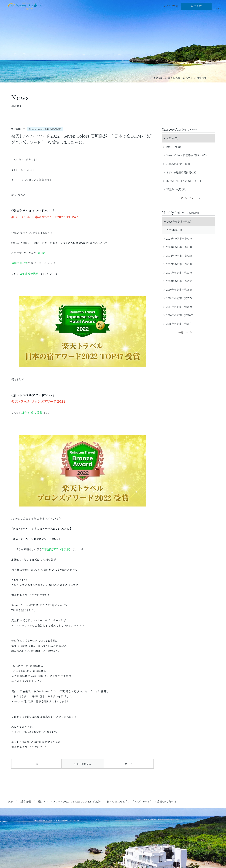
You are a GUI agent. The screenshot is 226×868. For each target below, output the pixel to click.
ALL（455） (171, 138)
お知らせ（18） (172, 147)
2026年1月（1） (174, 230)
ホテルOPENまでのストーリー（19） (184, 181)
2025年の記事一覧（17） (178, 238)
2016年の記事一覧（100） (178, 315)
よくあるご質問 (170, 6)
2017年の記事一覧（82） (178, 307)
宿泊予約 (196, 6)
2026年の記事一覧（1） (178, 222)
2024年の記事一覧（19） (178, 247)
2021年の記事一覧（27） (178, 273)
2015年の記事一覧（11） (178, 324)
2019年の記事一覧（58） (178, 290)
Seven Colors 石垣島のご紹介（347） (185, 155)
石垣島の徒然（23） (175, 189)
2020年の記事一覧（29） (178, 281)
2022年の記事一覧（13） (178, 264)
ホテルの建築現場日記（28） (180, 172)
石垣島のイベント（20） (177, 164)
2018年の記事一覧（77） (178, 298)
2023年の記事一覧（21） (178, 256)
